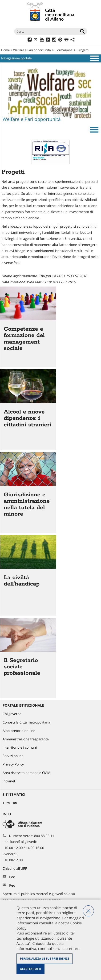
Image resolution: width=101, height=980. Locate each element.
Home (6, 50)
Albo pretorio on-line (19, 731)
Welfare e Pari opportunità (32, 50)
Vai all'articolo (28, 327)
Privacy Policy (13, 764)
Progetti (83, 50)
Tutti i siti (10, 803)
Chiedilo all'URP (15, 869)
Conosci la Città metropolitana (26, 722)
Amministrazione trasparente (26, 739)
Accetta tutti (30, 969)
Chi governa (12, 714)
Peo (12, 886)
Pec (12, 877)
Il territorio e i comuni (20, 748)
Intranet (9, 781)
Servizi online (13, 756)
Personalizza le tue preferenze (44, 959)
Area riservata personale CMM (26, 773)
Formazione (64, 50)
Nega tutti (88, 911)
